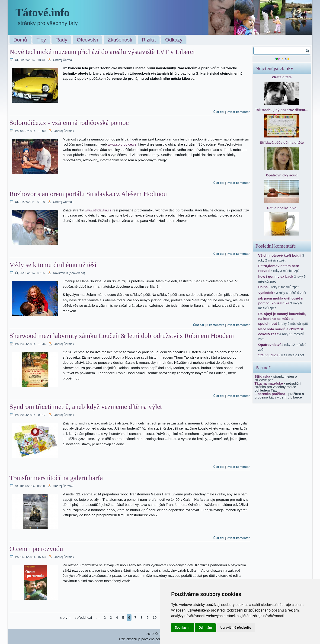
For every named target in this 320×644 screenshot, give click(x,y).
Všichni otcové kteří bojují (280, 255)
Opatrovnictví (270, 345)
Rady (61, 40)
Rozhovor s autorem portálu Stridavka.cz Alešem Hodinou (88, 194)
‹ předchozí (83, 617)
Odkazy (174, 40)
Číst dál (219, 112)
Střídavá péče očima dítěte (282, 142)
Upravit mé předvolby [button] (236, 628)
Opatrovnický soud (282, 175)
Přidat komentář (238, 112)
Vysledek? (267, 293)
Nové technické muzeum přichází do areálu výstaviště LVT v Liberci (102, 52)
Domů (20, 40)
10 (155, 617)
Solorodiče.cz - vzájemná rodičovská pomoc (69, 123)
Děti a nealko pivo (282, 208)
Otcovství (87, 40)
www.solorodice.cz (122, 144)
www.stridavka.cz (98, 210)
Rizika (149, 40)
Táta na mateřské (269, 383)
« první (65, 617)
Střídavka (262, 376)
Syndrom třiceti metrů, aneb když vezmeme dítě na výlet (86, 407)
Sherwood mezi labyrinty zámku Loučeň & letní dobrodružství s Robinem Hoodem (122, 336)
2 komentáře (215, 325)
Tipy (41, 40)
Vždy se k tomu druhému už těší (53, 265)
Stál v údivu (268, 355)
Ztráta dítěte (282, 77)
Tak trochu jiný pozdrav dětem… (282, 110)
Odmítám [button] (205, 628)
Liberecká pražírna (270, 394)
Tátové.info (43, 12)
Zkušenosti (120, 40)
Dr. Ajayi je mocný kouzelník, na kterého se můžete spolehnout (282, 319)
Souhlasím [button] (183, 628)
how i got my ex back (276, 276)
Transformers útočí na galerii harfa (56, 478)
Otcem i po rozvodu (36, 549)
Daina (263, 287)
